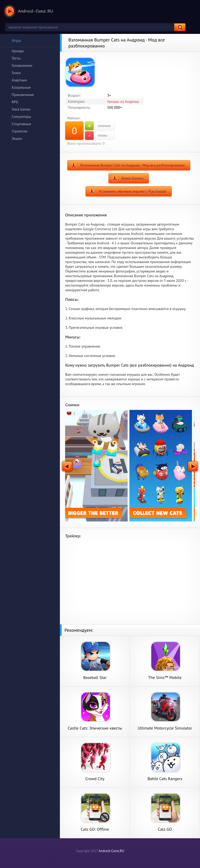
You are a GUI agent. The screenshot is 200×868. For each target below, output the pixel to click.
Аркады (18, 51)
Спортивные (21, 124)
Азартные (19, 80)
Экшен (17, 138)
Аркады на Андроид (123, 101)
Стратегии (20, 131)
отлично (98, 126)
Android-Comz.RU (111, 851)
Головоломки (22, 65)
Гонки (16, 73)
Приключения (23, 95)
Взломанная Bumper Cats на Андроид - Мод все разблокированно (133, 165)
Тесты (16, 58)
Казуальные (21, 87)
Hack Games (21, 109)
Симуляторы (21, 117)
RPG (15, 102)
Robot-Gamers (133, 178)
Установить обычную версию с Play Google (133, 191)
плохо (96, 136)
